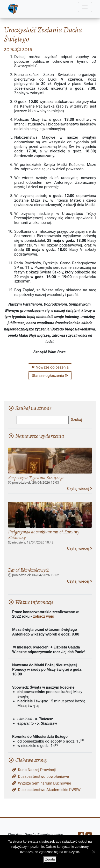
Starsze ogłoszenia (50, 376)
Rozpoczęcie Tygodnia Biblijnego (36, 478)
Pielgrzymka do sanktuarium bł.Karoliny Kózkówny (44, 535)
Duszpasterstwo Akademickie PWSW (46, 790)
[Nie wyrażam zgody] (94, 852)
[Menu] (85, 7)
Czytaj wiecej (80, 489)
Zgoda (50, 859)
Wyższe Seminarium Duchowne (42, 783)
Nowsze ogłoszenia (50, 367)
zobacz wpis (43, 616)
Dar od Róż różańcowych (29, 570)
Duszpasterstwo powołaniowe (41, 777)
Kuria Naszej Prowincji (34, 770)
